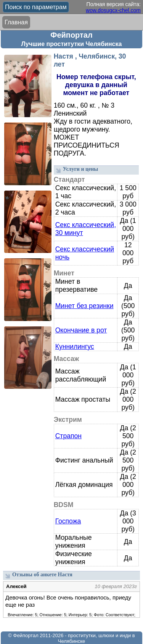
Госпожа (68, 521)
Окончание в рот (81, 330)
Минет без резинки (84, 306)
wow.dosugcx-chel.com (113, 10)
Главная (16, 22)
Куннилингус (75, 347)
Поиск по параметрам (36, 7)
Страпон (68, 436)
